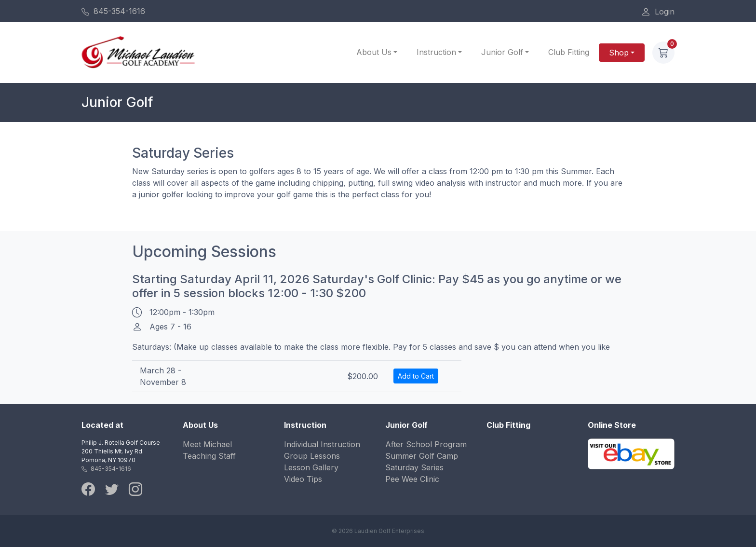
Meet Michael (207, 444)
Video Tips (303, 479)
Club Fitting (569, 52)
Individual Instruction (322, 444)
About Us (374, 52)
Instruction (436, 52)
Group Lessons (312, 456)
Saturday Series (414, 467)
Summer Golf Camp (422, 456)
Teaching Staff (209, 456)
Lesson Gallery (311, 467)
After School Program (426, 444)
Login (658, 12)
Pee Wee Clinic (412, 479)
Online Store (612, 425)
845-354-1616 (113, 11)
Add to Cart (416, 376)
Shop (619, 53)
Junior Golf (502, 52)
